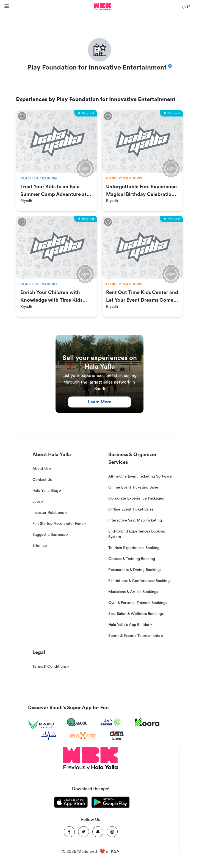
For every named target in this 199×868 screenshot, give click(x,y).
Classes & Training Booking (132, 559)
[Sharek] (49, 736)
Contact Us (42, 480)
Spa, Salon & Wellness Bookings (136, 614)
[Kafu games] (41, 725)
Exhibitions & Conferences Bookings (140, 581)
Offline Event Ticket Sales (131, 509)
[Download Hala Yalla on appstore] (71, 803)
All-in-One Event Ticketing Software (140, 476)
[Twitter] (84, 832)
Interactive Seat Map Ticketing (135, 520)
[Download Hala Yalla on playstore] (110, 803)
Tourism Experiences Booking (134, 548)
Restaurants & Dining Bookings (135, 570)
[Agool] (77, 722)
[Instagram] (112, 832)
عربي (186, 5)
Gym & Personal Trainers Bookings (138, 603)
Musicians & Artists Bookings (133, 592)
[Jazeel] (111, 722)
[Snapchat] (98, 832)
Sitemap (40, 546)
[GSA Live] (117, 736)
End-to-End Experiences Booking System (137, 534)
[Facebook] (69, 832)
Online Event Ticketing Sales (133, 487)
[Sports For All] (83, 736)
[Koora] (147, 722)
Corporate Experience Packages (136, 498)
